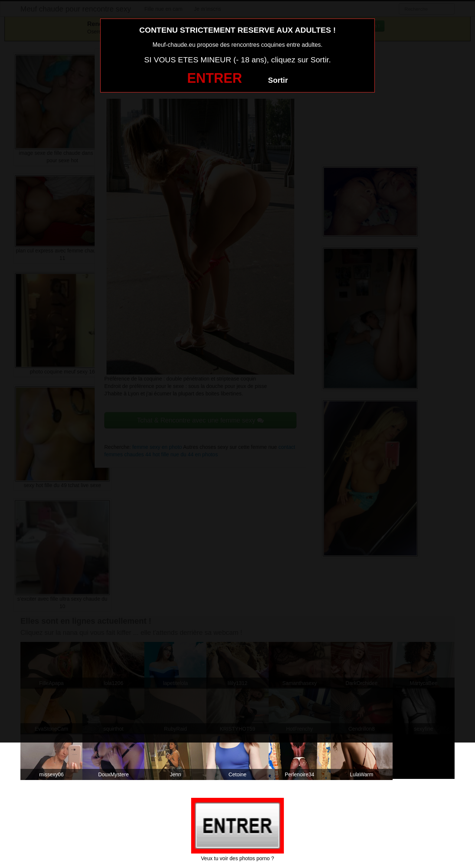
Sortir (278, 80)
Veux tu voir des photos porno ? (238, 858)
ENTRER (214, 78)
